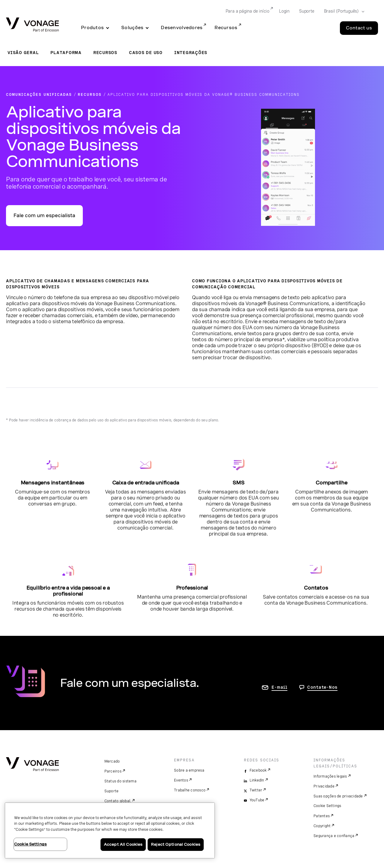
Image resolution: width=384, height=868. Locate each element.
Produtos (92, 28)
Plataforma (66, 53)
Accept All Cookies (123, 844)
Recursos (226, 28)
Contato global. (118, 801)
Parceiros (113, 771)
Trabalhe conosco (190, 790)
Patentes (322, 816)
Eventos (181, 780)
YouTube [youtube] (257, 800)
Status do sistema (120, 781)
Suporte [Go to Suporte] (307, 11)
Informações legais (330, 776)
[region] (110, 830)
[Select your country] (342, 11)
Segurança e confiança (334, 836)
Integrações (191, 53)
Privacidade (324, 786)
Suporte (112, 791)
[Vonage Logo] (32, 25)
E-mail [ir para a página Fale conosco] (279, 687)
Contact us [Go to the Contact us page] (359, 28)
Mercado (112, 761)
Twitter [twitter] (256, 790)
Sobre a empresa (189, 770)
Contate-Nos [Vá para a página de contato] (322, 687)
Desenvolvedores (182, 28)
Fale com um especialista (44, 215)
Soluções (132, 28)
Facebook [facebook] (258, 770)
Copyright (322, 826)
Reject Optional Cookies (176, 844)
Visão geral (23, 53)
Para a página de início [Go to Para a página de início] (247, 11)
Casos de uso (146, 53)
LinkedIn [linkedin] (257, 780)
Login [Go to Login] (284, 11)
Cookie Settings (327, 806)
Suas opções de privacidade (338, 796)
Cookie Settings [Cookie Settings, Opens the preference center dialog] (30, 844)
